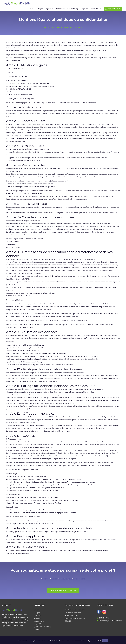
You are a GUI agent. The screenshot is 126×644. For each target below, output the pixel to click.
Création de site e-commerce (75, 612)
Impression (38, 617)
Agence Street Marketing (42, 629)
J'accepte (105, 641)
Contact (36, 632)
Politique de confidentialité (94, 641)
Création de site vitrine (73, 615)
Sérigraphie (38, 626)
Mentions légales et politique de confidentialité (66, 29)
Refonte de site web (72, 617)
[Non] (123, 641)
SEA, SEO (68, 623)
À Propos (37, 615)
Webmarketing (39, 623)
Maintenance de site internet (75, 620)
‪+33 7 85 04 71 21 (112, 10)
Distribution (38, 620)
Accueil (46, 29)
